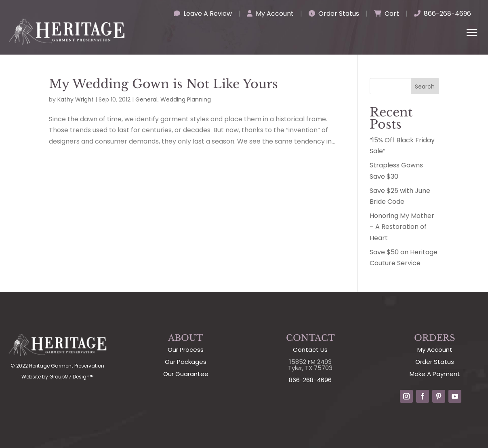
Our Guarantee (186, 374)
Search (425, 87)
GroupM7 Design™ (71, 377)
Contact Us (310, 350)
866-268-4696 (443, 14)
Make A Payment (435, 374)
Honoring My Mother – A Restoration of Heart (402, 227)
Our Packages (186, 362)
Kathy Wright (76, 99)
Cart (387, 14)
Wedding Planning (186, 99)
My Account (270, 14)
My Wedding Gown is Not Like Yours (163, 84)
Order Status (334, 14)
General (146, 99)
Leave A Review (203, 14)
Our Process (186, 350)
